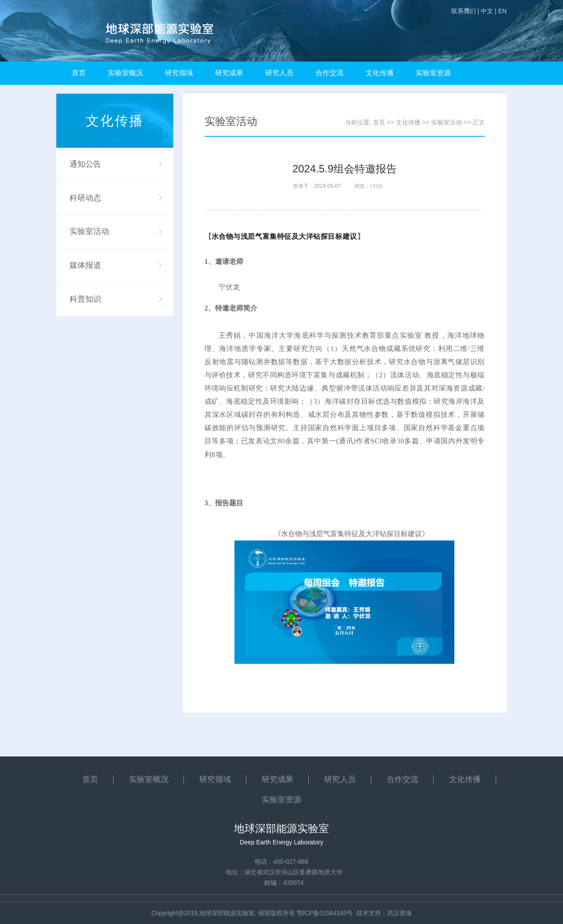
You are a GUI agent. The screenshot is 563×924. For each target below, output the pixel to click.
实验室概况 (125, 73)
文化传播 (380, 73)
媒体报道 (85, 265)
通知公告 (85, 164)
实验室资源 (433, 73)
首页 (79, 73)
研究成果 (229, 73)
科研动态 (85, 198)
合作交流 (329, 73)
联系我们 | (465, 11)
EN (503, 11)
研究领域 (179, 73)
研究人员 (279, 73)
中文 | (489, 11)
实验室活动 (89, 231)
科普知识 (85, 299)
